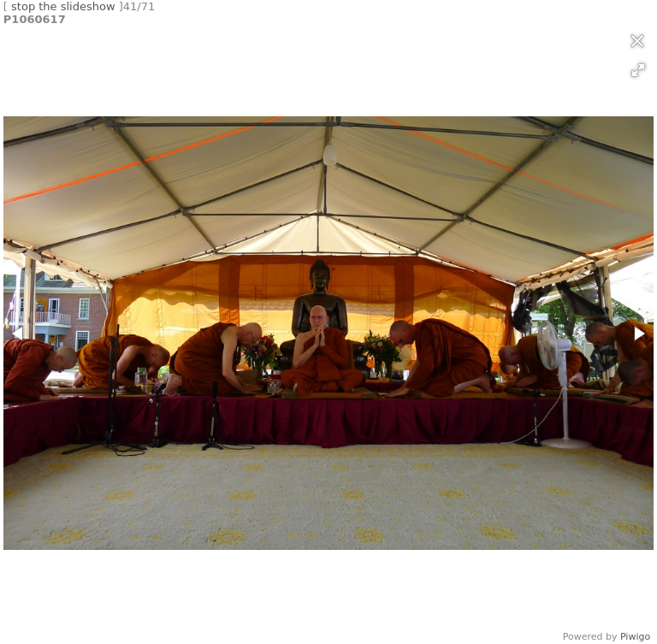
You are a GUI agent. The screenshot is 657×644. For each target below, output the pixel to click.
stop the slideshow (63, 6)
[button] (638, 70)
